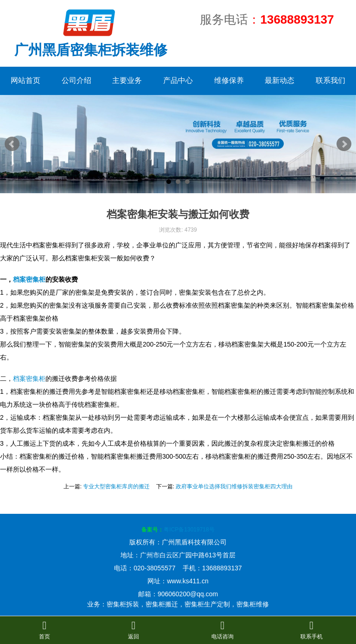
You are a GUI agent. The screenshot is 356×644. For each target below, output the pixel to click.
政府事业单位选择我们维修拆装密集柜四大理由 (234, 486)
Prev (12, 144)
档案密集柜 (29, 279)
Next (344, 144)
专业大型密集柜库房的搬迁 (116, 486)
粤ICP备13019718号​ (189, 530)
